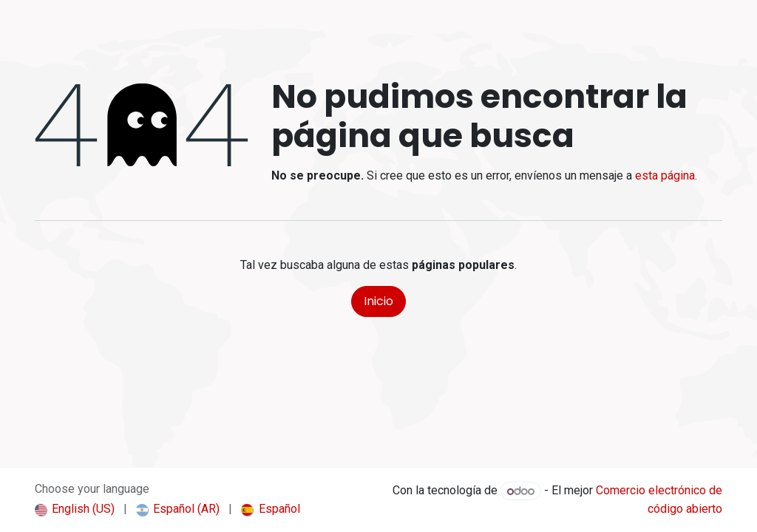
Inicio (378, 301)
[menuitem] (75, 509)
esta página (665, 175)
